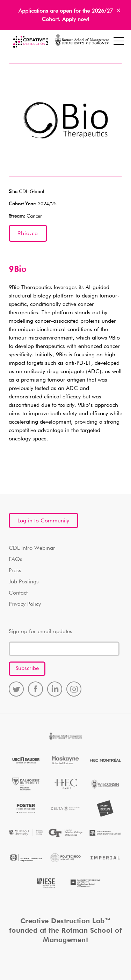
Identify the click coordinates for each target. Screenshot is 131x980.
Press (15, 571)
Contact (18, 593)
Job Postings (24, 582)
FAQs (16, 560)
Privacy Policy (25, 604)
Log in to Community (43, 521)
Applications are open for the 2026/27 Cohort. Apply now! (66, 15)
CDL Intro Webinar (32, 548)
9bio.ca (28, 234)
